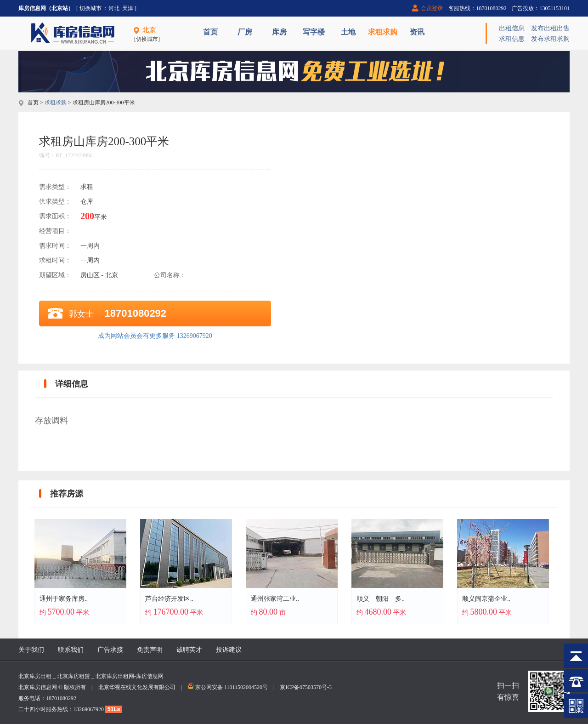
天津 (128, 8)
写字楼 (314, 32)
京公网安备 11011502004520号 (232, 687)
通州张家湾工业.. (275, 599)
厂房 (245, 32)
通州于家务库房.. (64, 599)
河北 (114, 8)
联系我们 (71, 650)
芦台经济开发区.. (169, 599)
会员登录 (432, 8)
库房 (279, 32)
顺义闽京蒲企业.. (486, 599)
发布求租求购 (550, 39)
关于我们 (31, 650)
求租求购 (383, 32)
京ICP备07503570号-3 (306, 687)
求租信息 (512, 39)
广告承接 (110, 650)
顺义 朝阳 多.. (381, 599)
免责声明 (150, 650)
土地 (348, 32)
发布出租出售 (550, 28)
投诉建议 (229, 650)
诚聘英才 (189, 650)
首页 (210, 32)
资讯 (417, 32)
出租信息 (512, 28)
